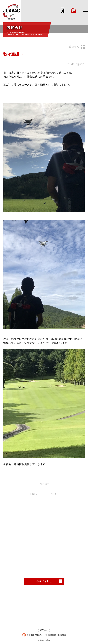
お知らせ (58, 609)
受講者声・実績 (32, 609)
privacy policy (44, 640)
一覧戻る (73, 47)
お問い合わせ (49, 581)
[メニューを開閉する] (84, 11)
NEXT (54, 494)
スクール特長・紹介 (34, 601)
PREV (34, 494)
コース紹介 (60, 601)
